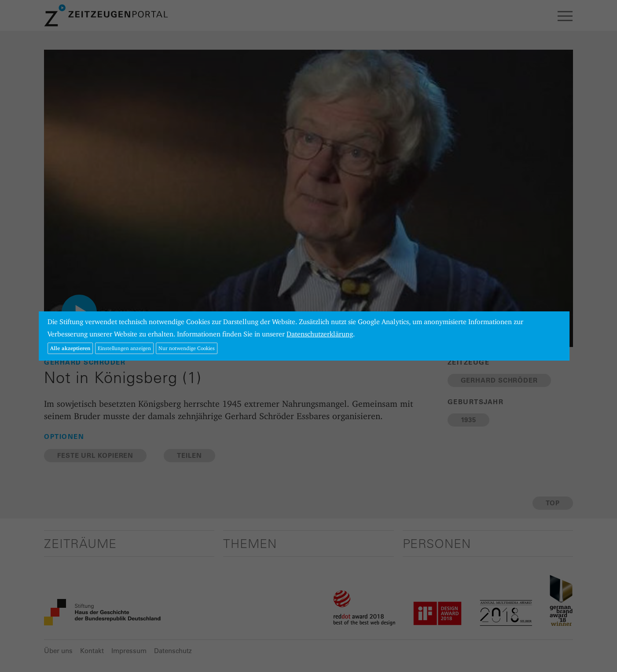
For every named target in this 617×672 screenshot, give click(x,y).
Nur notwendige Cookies (187, 348)
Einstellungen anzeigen (124, 348)
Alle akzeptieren (70, 348)
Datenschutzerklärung (320, 334)
